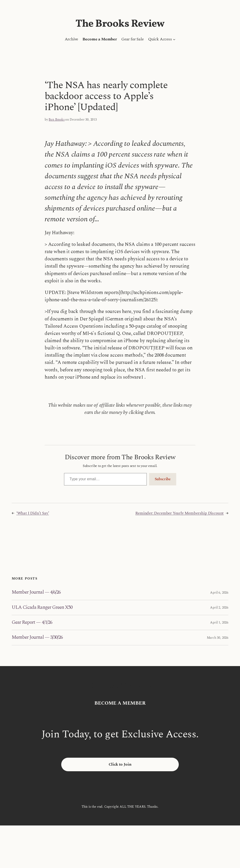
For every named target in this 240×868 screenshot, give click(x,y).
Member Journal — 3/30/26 (37, 637)
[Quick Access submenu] (174, 39)
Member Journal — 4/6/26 (36, 592)
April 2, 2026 (219, 608)
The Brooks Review (120, 24)
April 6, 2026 (219, 593)
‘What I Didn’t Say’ (33, 513)
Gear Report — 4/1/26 (32, 622)
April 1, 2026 (219, 622)
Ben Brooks (57, 120)
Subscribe (163, 479)
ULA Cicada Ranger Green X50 (42, 608)
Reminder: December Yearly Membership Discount (179, 513)
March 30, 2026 (218, 638)
